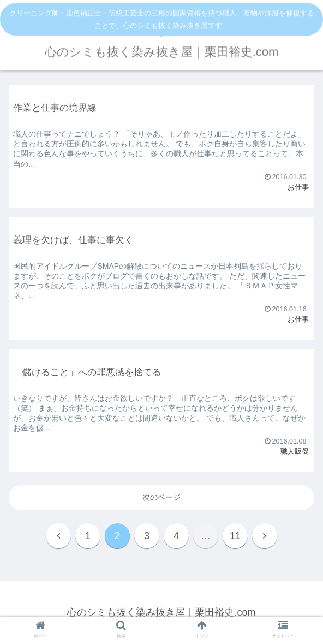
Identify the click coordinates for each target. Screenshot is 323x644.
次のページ (161, 497)
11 (235, 536)
